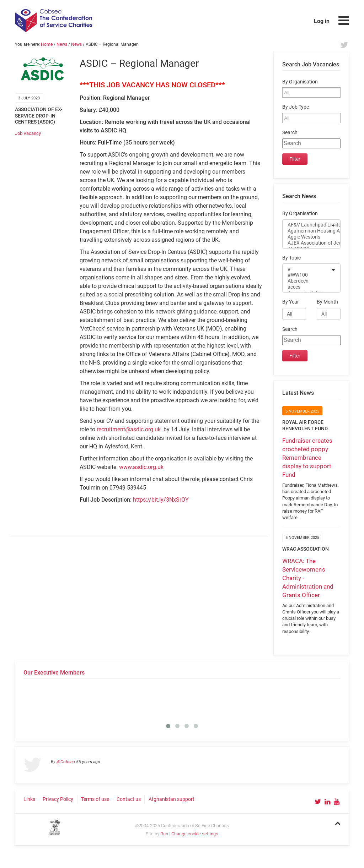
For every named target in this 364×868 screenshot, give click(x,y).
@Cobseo (66, 762)
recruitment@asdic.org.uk (129, 429)
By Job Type (296, 107)
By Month (327, 302)
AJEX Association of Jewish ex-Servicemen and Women (307, 243)
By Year (291, 302)
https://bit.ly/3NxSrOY (161, 500)
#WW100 (307, 275)
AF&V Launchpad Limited (307, 225)
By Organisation (300, 82)
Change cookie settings (195, 834)
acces (307, 287)
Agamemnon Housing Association (307, 231)
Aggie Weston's (307, 237)
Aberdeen (307, 281)
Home (47, 44)
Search (290, 133)
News (62, 44)
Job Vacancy (28, 133)
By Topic (291, 258)
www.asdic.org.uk (141, 467)
